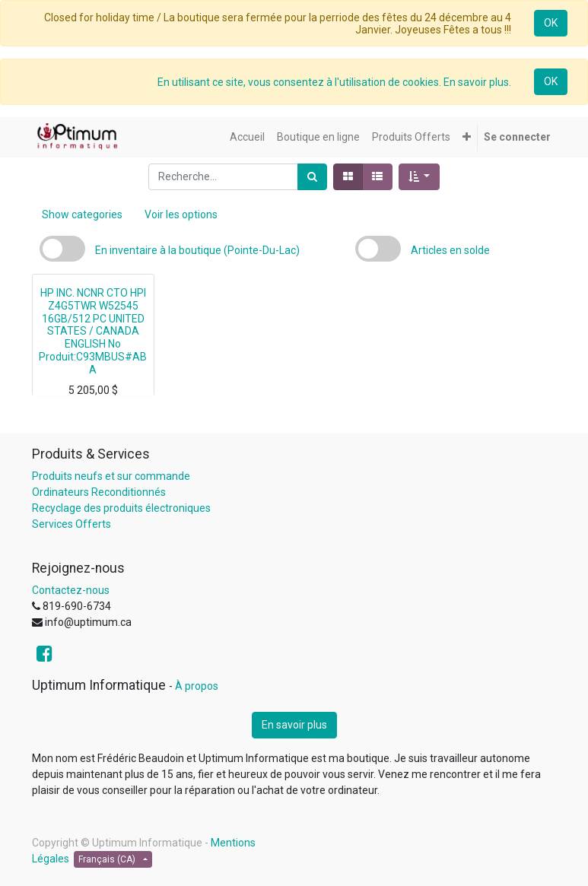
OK (551, 23)
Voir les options (181, 214)
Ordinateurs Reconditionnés (99, 492)
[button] (467, 137)
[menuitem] (247, 137)
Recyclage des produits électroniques (121, 508)
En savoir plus (294, 725)
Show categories (82, 214)
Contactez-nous (71, 590)
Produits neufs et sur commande (111, 476)
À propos (197, 686)
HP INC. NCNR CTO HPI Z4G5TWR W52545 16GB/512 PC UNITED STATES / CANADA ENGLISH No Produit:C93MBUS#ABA (93, 331)
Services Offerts (72, 524)
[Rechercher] (312, 177)
